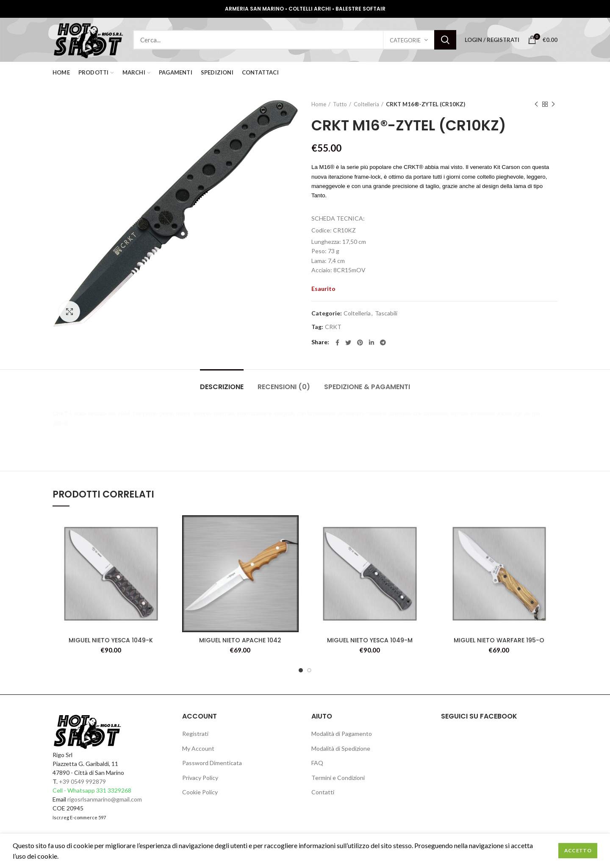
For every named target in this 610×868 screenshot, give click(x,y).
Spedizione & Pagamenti (367, 387)
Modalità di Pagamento (342, 734)
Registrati (195, 734)
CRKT (333, 327)
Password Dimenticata (212, 763)
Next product (553, 104)
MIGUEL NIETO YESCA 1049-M (370, 640)
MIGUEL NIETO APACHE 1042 (240, 640)
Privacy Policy (200, 778)
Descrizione (222, 387)
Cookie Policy (200, 792)
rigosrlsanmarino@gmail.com (105, 799)
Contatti (323, 792)
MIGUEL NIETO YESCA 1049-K (111, 640)
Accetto (578, 850)
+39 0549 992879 (82, 781)
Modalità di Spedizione (341, 748)
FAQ (317, 763)
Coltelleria (366, 104)
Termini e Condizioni (338, 778)
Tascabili (386, 313)
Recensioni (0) (284, 387)
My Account (198, 748)
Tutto (340, 104)
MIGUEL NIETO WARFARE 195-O (499, 640)
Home (319, 104)
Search (445, 40)
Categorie (405, 40)
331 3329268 (114, 790)
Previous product (536, 104)
